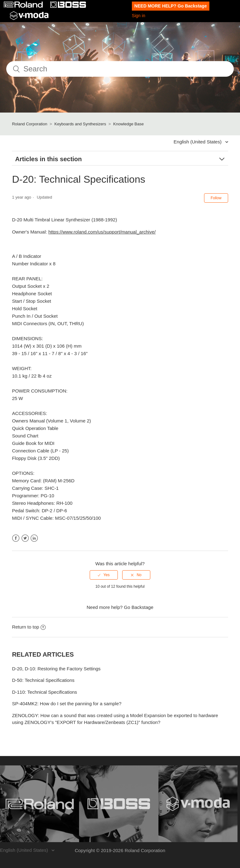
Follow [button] (216, 198)
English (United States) (198, 142)
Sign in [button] (139, 16)
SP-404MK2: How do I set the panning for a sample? (67, 704)
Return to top (29, 627)
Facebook (16, 538)
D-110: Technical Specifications (44, 692)
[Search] (120, 69)
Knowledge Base (128, 124)
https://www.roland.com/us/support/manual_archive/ (102, 232)
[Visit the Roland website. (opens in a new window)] (40, 804)
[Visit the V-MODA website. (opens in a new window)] (198, 804)
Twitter (25, 538)
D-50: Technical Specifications (43, 680)
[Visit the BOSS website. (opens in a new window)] (119, 804)
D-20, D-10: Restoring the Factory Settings (56, 669)
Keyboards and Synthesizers (80, 124)
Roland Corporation (30, 124)
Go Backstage (139, 607)
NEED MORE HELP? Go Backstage (171, 6)
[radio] (104, 575)
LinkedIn (34, 538)
